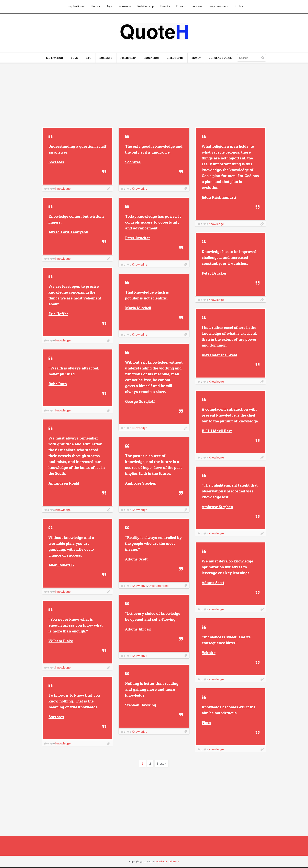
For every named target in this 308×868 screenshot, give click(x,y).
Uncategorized (158, 585)
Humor (96, 6)
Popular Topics (220, 58)
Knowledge (63, 188)
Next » (161, 763)
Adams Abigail (138, 629)
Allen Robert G (61, 565)
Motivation (55, 58)
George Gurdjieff (140, 401)
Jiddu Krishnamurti (219, 197)
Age (109, 6)
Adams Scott (136, 559)
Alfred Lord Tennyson (68, 232)
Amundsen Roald (64, 483)
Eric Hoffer (58, 314)
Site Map (174, 861)
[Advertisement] (154, 96)
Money (196, 58)
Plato (206, 723)
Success (197, 6)
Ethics (239, 6)
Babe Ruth (58, 384)
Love (74, 58)
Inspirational (76, 6)
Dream (181, 6)
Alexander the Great (220, 355)
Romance (125, 6)
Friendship (128, 58)
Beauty (165, 6)
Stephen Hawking (141, 705)
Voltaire (209, 653)
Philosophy (175, 58)
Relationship (146, 6)
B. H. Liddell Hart (217, 431)
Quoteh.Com (161, 861)
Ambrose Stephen (141, 483)
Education (151, 58)
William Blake (61, 641)
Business (106, 58)
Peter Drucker (138, 238)
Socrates (56, 162)
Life (89, 58)
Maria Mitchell (138, 308)
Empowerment (219, 6)
